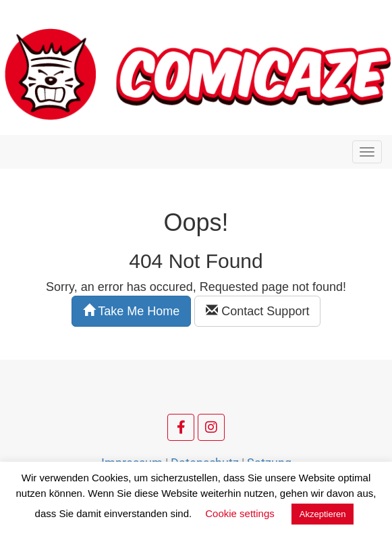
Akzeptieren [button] (323, 514)
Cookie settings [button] (240, 513)
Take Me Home (132, 311)
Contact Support (257, 311)
